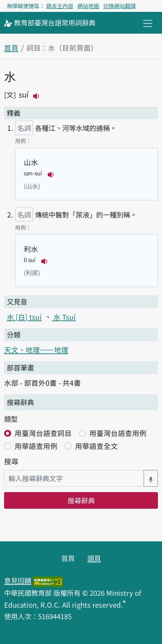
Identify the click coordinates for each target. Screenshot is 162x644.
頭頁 (94, 558)
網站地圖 (88, 6)
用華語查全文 (96, 446)
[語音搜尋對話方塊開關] (151, 478)
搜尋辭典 (81, 500)
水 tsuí (24, 317)
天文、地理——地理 (36, 350)
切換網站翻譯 (120, 6)
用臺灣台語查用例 (118, 433)
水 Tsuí (64, 317)
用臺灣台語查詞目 (43, 433)
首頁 (11, 48)
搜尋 (11, 461)
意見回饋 (18, 580)
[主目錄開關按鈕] (148, 23)
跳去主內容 (60, 6)
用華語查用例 (36, 446)
